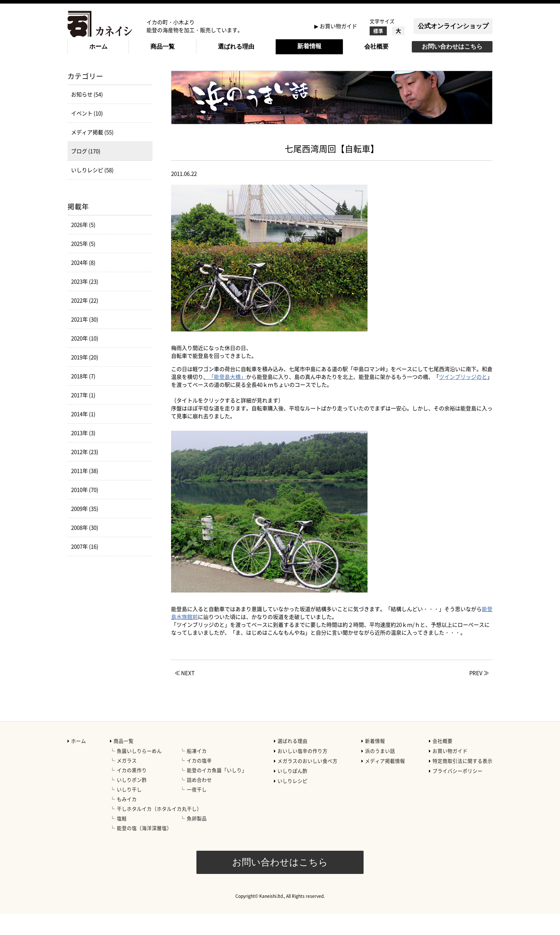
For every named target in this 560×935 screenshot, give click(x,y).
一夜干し (197, 810)
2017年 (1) (83, 416)
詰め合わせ (199, 801)
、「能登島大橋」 (225, 398)
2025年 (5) (83, 265)
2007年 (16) (85, 567)
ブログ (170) (86, 172)
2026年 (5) (83, 246)
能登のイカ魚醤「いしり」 (217, 791)
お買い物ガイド (338, 26)
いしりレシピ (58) (92, 191)
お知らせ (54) (87, 115)
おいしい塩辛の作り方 (302, 772)
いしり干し (129, 810)
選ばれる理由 (236, 47)
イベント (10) (87, 134)
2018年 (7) (83, 397)
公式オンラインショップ (453, 26)
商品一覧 (162, 47)
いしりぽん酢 (292, 792)
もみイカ (127, 820)
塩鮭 (122, 839)
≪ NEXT (185, 694)
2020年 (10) (85, 359)
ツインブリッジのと (463, 398)
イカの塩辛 (199, 781)
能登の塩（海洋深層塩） (144, 849)
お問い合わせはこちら (452, 47)
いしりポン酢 (132, 801)
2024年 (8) (83, 284)
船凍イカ (197, 772)
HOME (75, 75)
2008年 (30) (85, 549)
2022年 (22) (85, 321)
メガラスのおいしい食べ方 (307, 782)
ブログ (132, 75)
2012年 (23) (85, 473)
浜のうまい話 (380, 772)
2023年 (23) (85, 302)
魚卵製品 (197, 839)
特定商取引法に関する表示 (462, 782)
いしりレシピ (292, 802)
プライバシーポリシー (457, 792)
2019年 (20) (85, 378)
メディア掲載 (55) (92, 153)
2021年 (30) (85, 340)
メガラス (127, 781)
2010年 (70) (85, 511)
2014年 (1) (83, 435)
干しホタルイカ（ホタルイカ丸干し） (159, 830)
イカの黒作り (132, 791)
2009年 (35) (85, 530)
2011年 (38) (85, 492)
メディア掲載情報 (385, 782)
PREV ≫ (479, 694)
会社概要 (376, 47)
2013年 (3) (83, 454)
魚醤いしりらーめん (139, 772)
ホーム (98, 47)
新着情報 (309, 46)
